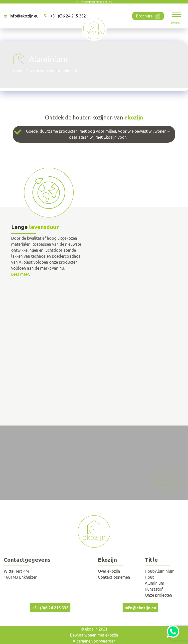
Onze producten (40, 71)
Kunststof (154, 589)
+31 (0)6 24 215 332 (68, 16)
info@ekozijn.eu (24, 16)
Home (17, 71)
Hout (149, 577)
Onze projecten (158, 595)
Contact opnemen (114, 577)
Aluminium (155, 583)
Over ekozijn (109, 571)
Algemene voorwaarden (94, 641)
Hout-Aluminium (160, 571)
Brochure (148, 16)
